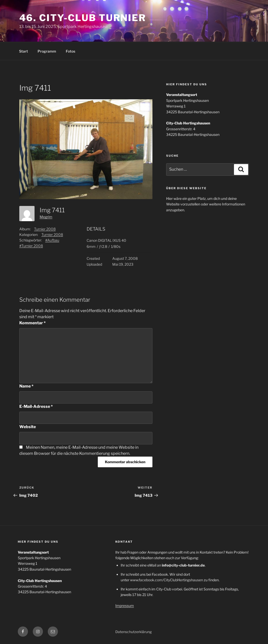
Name (26, 386)
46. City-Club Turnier (83, 18)
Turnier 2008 (45, 229)
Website (28, 427)
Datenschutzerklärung (133, 632)
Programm (47, 51)
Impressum (125, 606)
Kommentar (33, 323)
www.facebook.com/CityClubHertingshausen (167, 580)
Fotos (70, 51)
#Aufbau (52, 240)
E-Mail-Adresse (36, 406)
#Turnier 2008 (31, 246)
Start (23, 51)
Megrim (46, 217)
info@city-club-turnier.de (183, 565)
